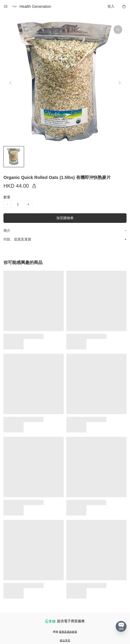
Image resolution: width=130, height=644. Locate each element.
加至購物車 (65, 218)
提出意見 (65, 641)
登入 (111, 6)
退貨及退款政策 (68, 632)
